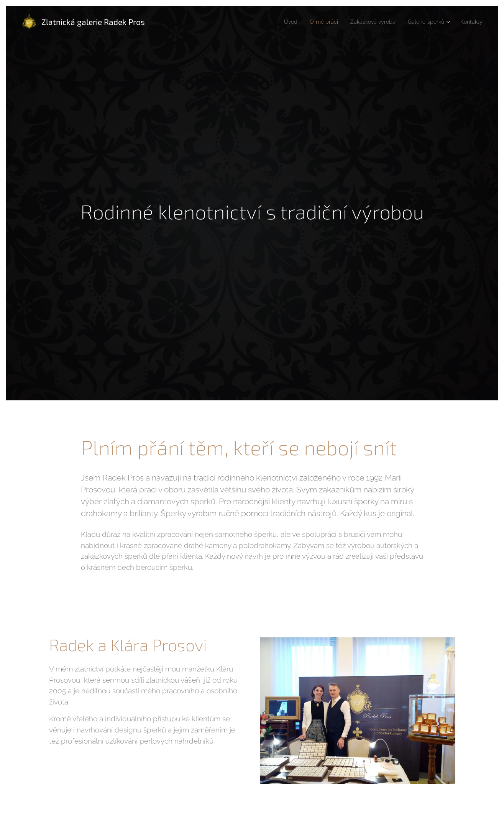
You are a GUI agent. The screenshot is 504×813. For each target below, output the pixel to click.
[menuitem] (278, 22)
